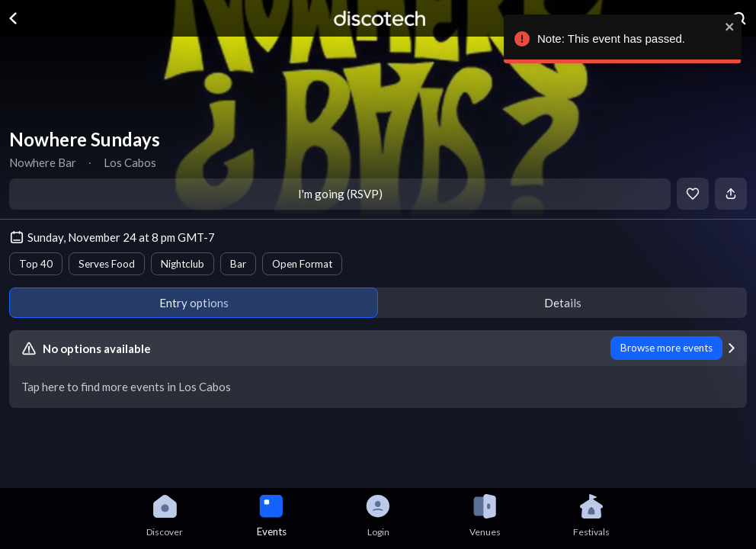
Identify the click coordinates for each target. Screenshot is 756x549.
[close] (726, 27)
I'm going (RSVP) (340, 194)
